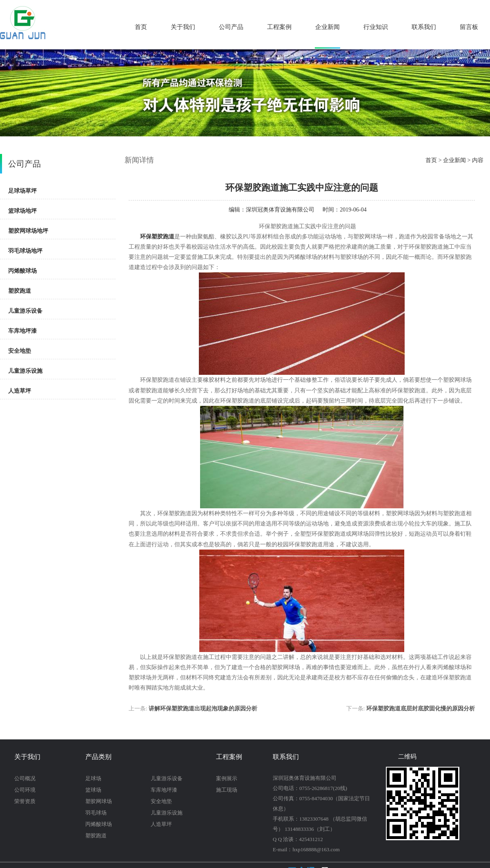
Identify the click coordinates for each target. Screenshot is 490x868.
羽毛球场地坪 (25, 251)
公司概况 (25, 778)
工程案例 (279, 27)
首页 (141, 27)
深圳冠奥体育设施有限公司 (280, 210)
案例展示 (227, 778)
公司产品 (231, 27)
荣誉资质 (25, 801)
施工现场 (227, 790)
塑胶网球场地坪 (28, 231)
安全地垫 (20, 351)
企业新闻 (327, 27)
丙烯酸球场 (22, 271)
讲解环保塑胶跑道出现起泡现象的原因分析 (203, 709)
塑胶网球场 (99, 801)
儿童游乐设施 (25, 371)
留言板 (469, 27)
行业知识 (376, 27)
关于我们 (183, 27)
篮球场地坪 (22, 211)
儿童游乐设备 (25, 311)
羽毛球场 (96, 813)
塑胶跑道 (20, 291)
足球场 (93, 778)
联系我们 (424, 27)
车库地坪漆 (22, 331)
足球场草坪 (22, 191)
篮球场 (93, 790)
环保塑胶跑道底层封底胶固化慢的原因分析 (421, 709)
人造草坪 (20, 391)
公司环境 (25, 790)
